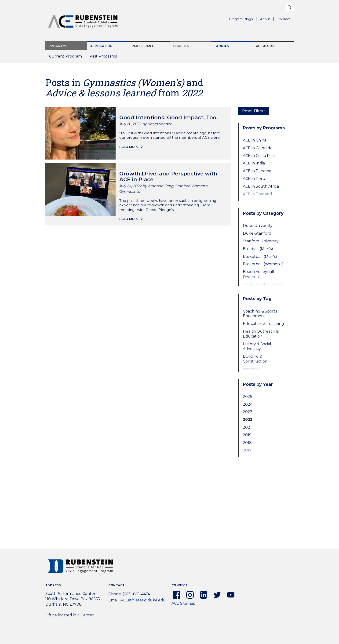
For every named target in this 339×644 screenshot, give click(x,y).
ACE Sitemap (184, 603)
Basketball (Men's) (260, 257)
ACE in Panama (257, 171)
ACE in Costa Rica (259, 156)
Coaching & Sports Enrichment (260, 314)
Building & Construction (255, 359)
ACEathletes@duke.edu (143, 600)
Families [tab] (222, 46)
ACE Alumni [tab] (266, 46)
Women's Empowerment (257, 371)
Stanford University (261, 241)
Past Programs (105, 58)
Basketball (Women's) (263, 264)
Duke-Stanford (257, 233)
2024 (248, 404)
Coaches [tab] (181, 46)
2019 (247, 435)
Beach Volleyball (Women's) (259, 274)
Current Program (66, 56)
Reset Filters (254, 111)
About (267, 20)
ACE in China (255, 140)
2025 (248, 397)
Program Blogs (241, 19)
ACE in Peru (254, 179)
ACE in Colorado (258, 148)
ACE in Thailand (257, 194)
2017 (247, 450)
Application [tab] (102, 46)
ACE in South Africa (261, 186)
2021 (247, 427)
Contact (284, 19)
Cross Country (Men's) (263, 284)
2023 (248, 412)
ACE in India (254, 163)
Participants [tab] (144, 46)
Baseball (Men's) (258, 249)
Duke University (258, 226)
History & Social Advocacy (257, 346)
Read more (129, 147)
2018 (247, 443)
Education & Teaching (263, 324)
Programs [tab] (58, 46)
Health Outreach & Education (261, 334)
